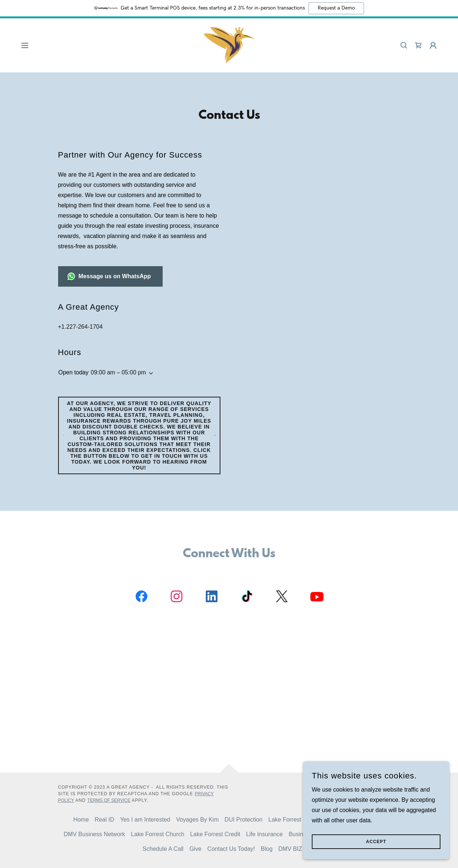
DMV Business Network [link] (94, 834)
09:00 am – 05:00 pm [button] (118, 372)
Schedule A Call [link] (163, 849)
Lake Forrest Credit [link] (215, 834)
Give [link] (195, 849)
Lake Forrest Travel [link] (294, 820)
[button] (25, 45)
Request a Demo (336, 8)
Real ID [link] (104, 820)
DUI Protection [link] (243, 820)
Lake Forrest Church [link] (158, 834)
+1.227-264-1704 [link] (80, 327)
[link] (229, 45)
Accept (376, 842)
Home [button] (81, 820)
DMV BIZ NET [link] (297, 849)
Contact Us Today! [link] (231, 849)
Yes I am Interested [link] (145, 820)
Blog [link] (267, 849)
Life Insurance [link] (264, 834)
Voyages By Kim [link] (198, 820)
